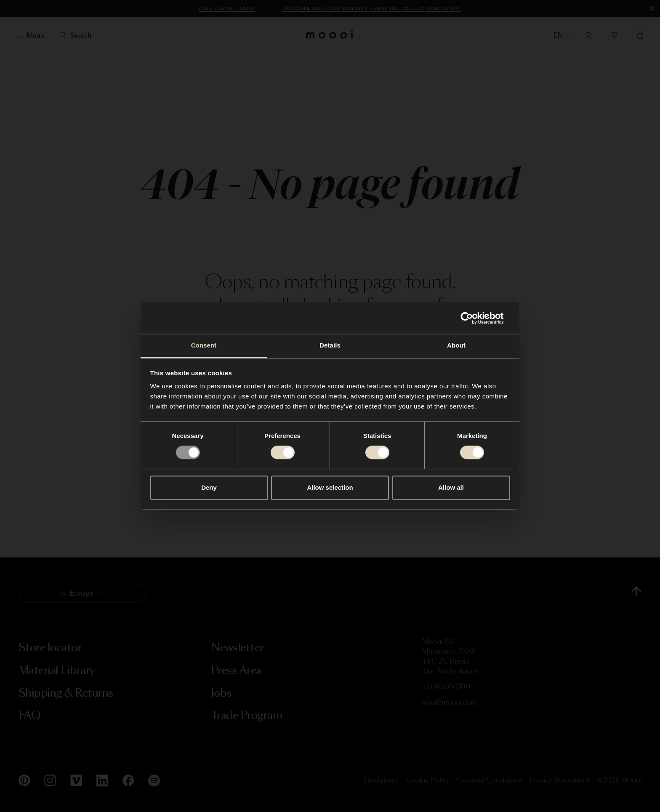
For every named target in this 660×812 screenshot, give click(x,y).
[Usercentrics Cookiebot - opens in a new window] (473, 318)
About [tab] (456, 345)
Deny (209, 487)
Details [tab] (330, 345)
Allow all (451, 487)
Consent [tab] (204, 345)
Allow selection (330, 487)
